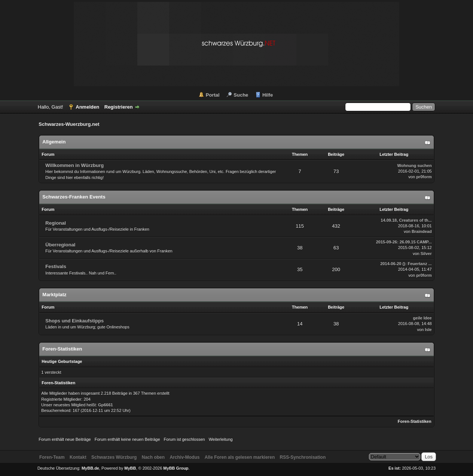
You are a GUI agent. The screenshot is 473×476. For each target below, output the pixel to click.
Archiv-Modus (184, 457)
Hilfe (268, 95)
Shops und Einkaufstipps (74, 321)
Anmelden (87, 107)
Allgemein (54, 142)
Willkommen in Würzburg (74, 165)
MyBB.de (90, 468)
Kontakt (78, 457)
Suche (241, 95)
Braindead (422, 231)
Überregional (60, 245)
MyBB (130, 468)
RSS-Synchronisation (303, 457)
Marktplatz (54, 295)
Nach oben (153, 457)
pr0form (424, 177)
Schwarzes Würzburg (114, 457)
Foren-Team (52, 457)
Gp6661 (106, 405)
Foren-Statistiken (415, 421)
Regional (56, 223)
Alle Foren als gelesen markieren (240, 457)
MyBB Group (176, 468)
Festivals (56, 266)
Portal (213, 95)
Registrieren (119, 107)
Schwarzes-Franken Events (74, 197)
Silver (426, 254)
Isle (428, 330)
